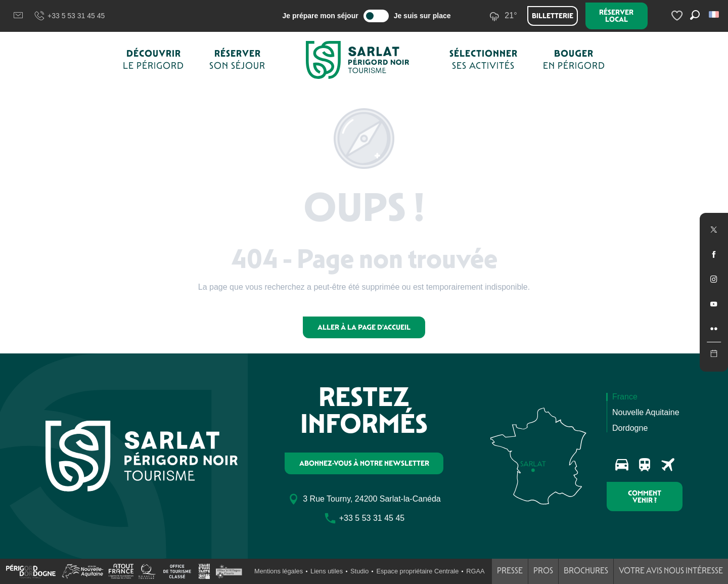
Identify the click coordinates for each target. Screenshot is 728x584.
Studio (359, 571)
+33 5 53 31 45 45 (69, 16)
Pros (543, 571)
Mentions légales (279, 571)
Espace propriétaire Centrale (417, 571)
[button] (715, 14)
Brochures (586, 571)
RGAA (475, 571)
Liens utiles (327, 571)
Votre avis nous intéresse (671, 571)
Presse (510, 571)
